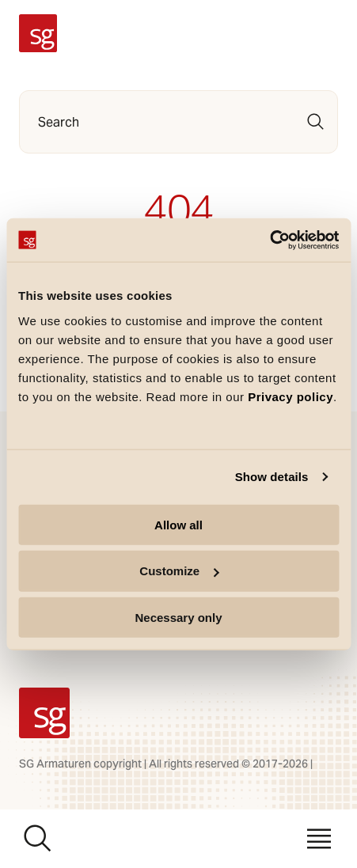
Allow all (178, 524)
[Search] (316, 122)
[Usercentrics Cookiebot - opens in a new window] (270, 240)
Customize (179, 571)
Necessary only (178, 618)
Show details (272, 477)
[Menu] (319, 839)
